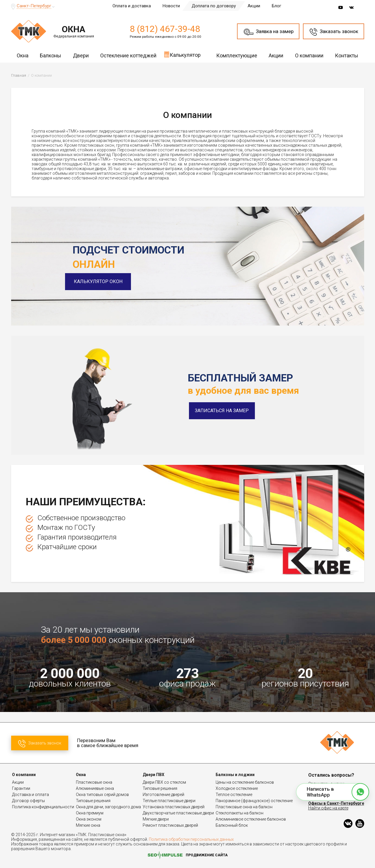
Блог (277, 6)
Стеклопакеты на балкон (240, 813)
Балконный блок (232, 825)
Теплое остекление (234, 795)
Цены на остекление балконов (245, 782)
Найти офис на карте (328, 808)
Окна (23, 55)
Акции (254, 6)
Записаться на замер (222, 411)
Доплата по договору (214, 6)
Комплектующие (237, 55)
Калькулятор (182, 54)
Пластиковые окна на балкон (244, 807)
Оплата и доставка (132, 6)
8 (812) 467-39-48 (165, 29)
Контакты (347, 55)
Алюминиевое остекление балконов (251, 819)
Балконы (51, 55)
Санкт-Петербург (34, 6)
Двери (81, 55)
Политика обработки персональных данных (191, 839)
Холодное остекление (237, 788)
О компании (309, 55)
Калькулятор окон (105, 281)
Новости (171, 6)
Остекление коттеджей (128, 55)
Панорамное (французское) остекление (254, 801)
